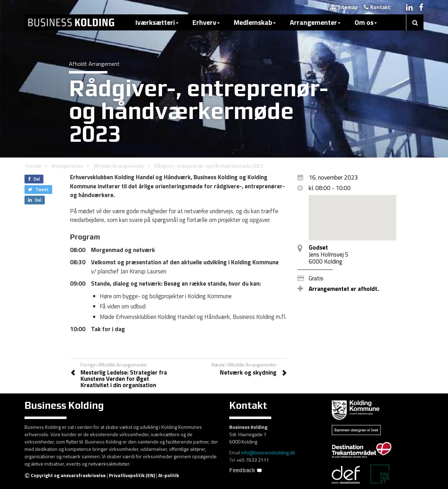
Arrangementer (315, 22)
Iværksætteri (157, 22)
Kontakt (377, 7)
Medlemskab (255, 22)
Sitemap (344, 7)
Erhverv (206, 22)
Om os (366, 22)
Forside (34, 166)
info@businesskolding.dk (268, 452)
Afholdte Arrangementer (119, 166)
